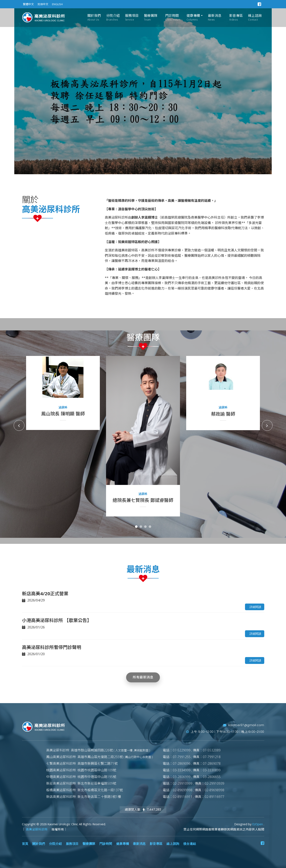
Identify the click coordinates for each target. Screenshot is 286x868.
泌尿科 (63, 407)
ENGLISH (57, 4)
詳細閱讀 (255, 607)
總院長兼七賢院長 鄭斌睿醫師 (143, 500)
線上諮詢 (255, 18)
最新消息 (215, 18)
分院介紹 (113, 18)
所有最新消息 (143, 677)
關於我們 (94, 18)
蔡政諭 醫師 (223, 414)
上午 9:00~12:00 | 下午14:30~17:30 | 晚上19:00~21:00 (225, 732)
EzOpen (258, 824)
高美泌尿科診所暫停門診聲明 (52, 647)
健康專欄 (193, 18)
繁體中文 (28, 4)
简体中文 (43, 4)
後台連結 (190, 844)
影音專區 (236, 18)
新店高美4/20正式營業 (45, 593)
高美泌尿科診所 (37, 829)
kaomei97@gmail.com (244, 725)
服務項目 (132, 18)
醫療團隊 (151, 18)
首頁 (25, 844)
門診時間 (173, 18)
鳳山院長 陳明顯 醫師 (63, 414)
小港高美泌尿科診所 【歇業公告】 (57, 620)
